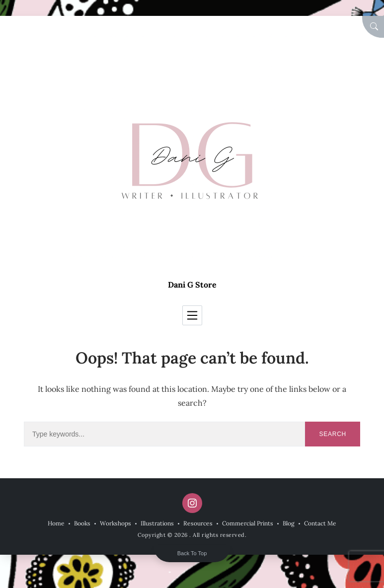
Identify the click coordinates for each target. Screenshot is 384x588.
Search (333, 434)
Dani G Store (192, 285)
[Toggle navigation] (192, 315)
